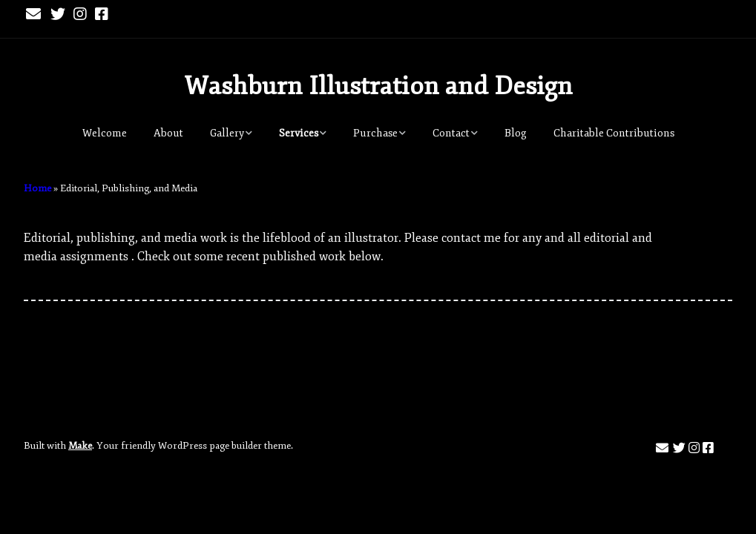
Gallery (227, 133)
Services (299, 133)
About (168, 133)
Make (80, 446)
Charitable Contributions (614, 133)
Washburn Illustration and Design (378, 86)
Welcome (105, 133)
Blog (516, 133)
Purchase (375, 133)
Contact (451, 133)
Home (37, 188)
